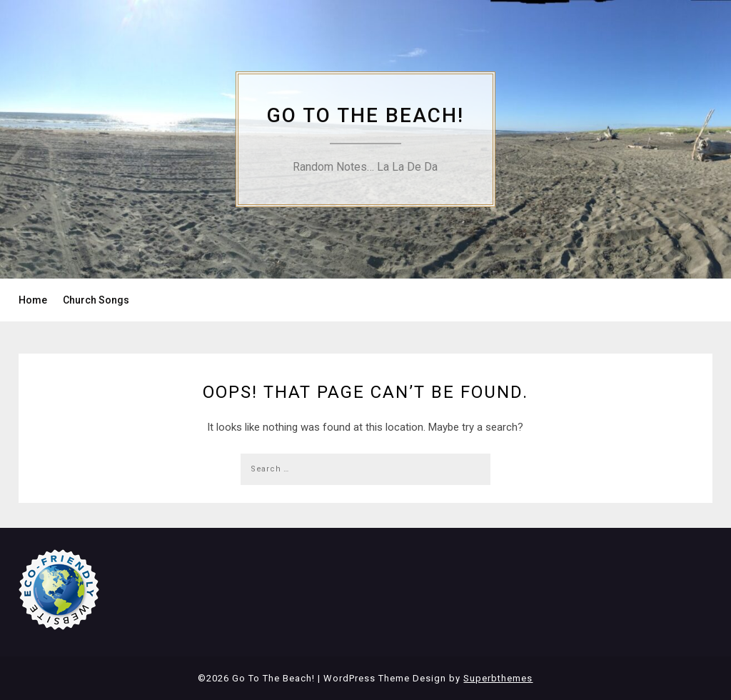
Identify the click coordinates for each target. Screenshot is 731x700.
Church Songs (96, 300)
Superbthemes (498, 678)
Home (33, 300)
